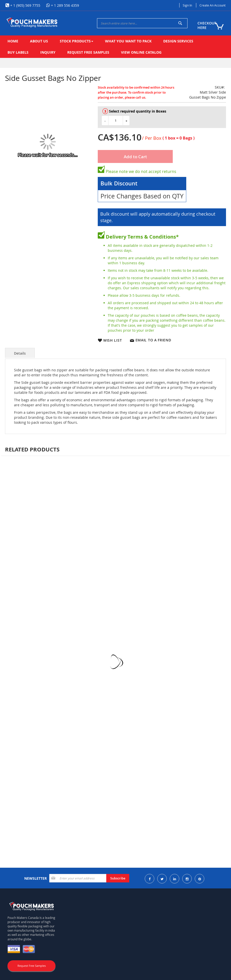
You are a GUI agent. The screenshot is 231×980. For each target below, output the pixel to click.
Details (20, 353)
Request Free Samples (32, 966)
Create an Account (212, 5)
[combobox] (142, 23)
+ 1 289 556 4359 (64, 5)
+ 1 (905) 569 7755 (25, 5)
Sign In (187, 5)
